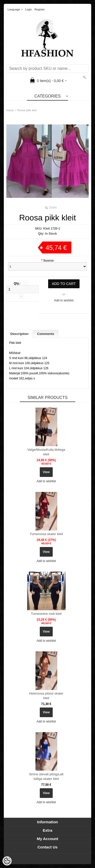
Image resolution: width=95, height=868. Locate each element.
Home (10, 110)
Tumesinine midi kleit (46, 614)
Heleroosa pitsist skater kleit (46, 696)
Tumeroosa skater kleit (46, 534)
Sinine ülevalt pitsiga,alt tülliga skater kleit (46, 776)
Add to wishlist (64, 300)
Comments (46, 334)
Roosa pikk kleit (27, 110)
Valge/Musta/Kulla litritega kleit (46, 452)
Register (40, 9)
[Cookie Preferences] (7, 861)
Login (29, 9)
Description (20, 334)
